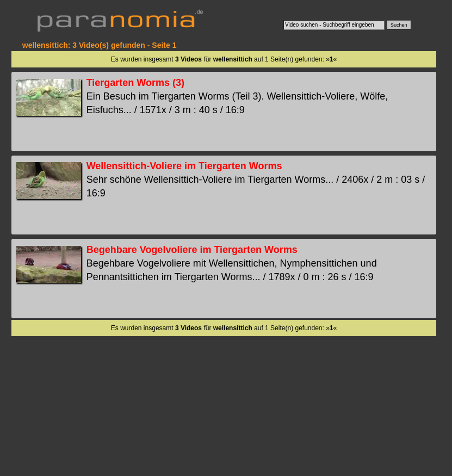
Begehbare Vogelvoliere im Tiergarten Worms (192, 250)
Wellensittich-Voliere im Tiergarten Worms (184, 166)
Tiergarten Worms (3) (135, 83)
